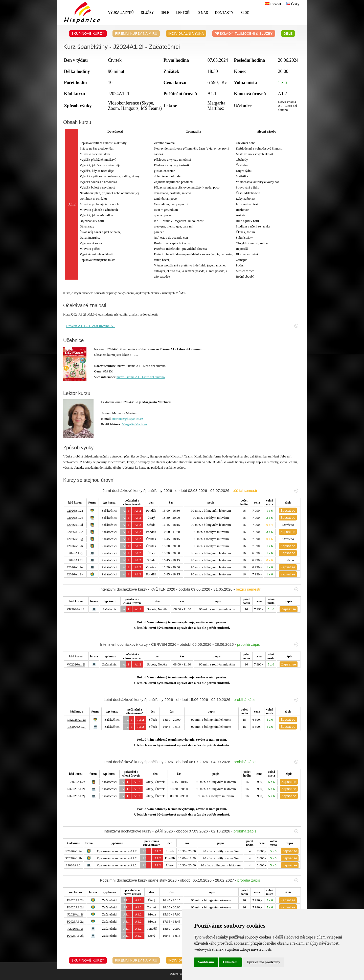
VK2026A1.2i (76, 609)
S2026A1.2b (73, 858)
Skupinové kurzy (88, 34)
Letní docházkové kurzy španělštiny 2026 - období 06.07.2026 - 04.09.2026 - (201, 762)
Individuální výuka (186, 34)
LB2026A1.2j (76, 796)
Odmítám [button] (230, 962)
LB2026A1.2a (76, 782)
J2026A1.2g (75, 539)
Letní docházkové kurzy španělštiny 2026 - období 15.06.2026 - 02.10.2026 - (201, 700)
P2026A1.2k (75, 936)
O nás (203, 13)
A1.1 (126, 510)
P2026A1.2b (75, 900)
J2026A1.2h (75, 546)
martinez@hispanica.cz (128, 419)
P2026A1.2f (75, 914)
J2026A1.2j (75, 553)
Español (272, 4)
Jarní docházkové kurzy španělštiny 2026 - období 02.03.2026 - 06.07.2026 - (200, 491)
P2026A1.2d (75, 907)
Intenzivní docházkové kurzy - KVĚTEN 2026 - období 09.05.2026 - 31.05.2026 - (199, 589)
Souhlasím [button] (206, 962)
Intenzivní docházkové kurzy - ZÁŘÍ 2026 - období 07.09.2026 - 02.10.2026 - (201, 831)
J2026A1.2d (75, 525)
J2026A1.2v (75, 574)
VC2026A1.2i (76, 664)
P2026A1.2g (75, 921)
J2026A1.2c (75, 518)
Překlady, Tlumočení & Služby (244, 34)
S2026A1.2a (74, 851)
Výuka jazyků (121, 13)
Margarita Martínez (134, 424)
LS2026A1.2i (76, 727)
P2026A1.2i (75, 929)
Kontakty (224, 13)
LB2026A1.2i (76, 789)
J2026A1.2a (75, 510)
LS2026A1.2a (76, 720)
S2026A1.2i (74, 865)
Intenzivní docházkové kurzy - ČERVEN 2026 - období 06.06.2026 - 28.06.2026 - (199, 644)
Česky (292, 4)
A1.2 (138, 510)
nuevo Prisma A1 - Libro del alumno (141, 377)
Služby (147, 13)
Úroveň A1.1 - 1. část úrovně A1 (182, 326)
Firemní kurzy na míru (136, 34)
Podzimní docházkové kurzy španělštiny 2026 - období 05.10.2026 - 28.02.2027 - (199, 880)
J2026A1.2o (75, 567)
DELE (165, 13)
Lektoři (183, 13)
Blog (245, 13)
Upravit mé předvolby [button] (263, 962)
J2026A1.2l (75, 560)
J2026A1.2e (75, 532)
